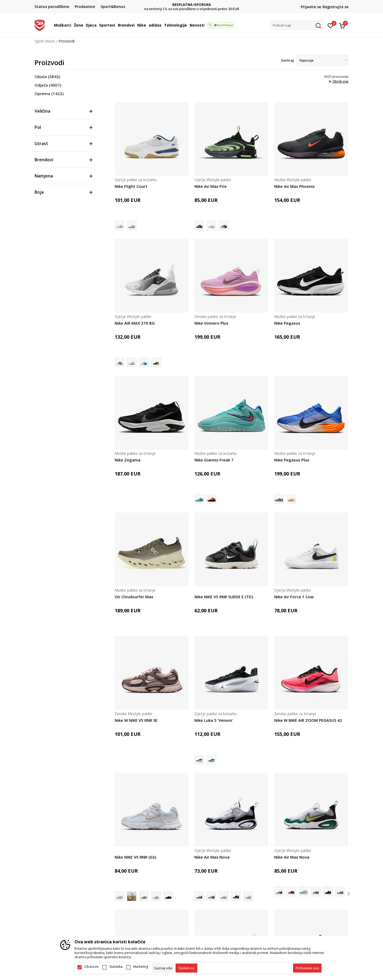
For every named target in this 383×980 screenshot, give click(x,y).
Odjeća (48, 85)
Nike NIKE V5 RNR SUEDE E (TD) (224, 597)
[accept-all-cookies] (307, 968)
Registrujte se (336, 7)
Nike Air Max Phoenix (294, 186)
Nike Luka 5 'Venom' (214, 720)
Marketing (141, 967)
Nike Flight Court (131, 186)
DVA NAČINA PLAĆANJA (192, 5)
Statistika (116, 967)
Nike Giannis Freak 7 (214, 460)
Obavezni (91, 967)
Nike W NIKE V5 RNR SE (136, 720)
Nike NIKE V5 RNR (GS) (135, 857)
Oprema (49, 94)
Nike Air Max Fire (211, 186)
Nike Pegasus (287, 323)
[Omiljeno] (330, 25)
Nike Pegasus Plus (292, 460)
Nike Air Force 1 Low (294, 597)
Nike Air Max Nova (212, 857)
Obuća (47, 77)
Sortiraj (287, 60)
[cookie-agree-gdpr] (186, 968)
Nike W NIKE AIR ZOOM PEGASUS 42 (308, 720)
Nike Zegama (128, 460)
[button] (297, 25)
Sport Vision (45, 41)
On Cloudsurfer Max (134, 597)
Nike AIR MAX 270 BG (135, 323)
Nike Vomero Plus (211, 323)
